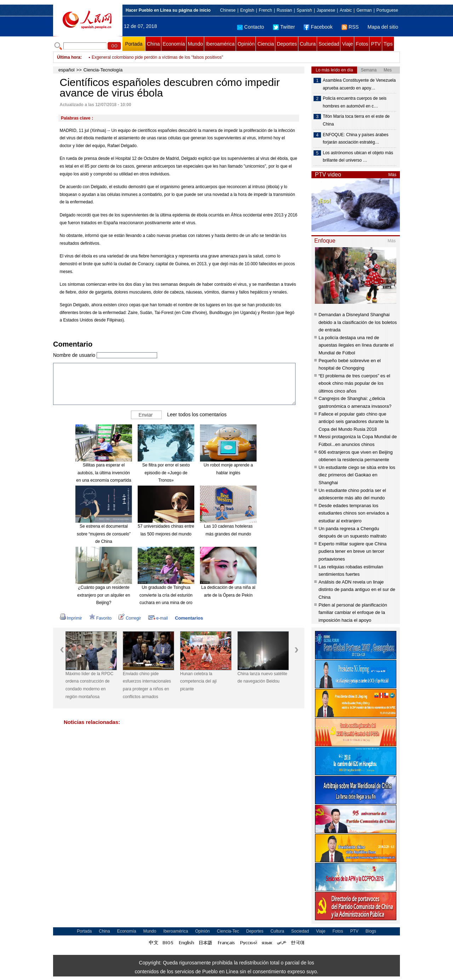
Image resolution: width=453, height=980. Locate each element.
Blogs (371, 931)
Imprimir (71, 618)
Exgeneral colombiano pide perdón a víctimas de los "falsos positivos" (157, 57)
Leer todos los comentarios (197, 414)
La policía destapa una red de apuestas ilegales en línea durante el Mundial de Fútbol (356, 345)
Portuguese (387, 10)
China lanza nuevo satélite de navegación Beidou (262, 678)
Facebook (318, 27)
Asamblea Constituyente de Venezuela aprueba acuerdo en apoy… (359, 84)
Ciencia (266, 44)
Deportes (287, 44)
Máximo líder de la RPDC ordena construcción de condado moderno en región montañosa (89, 685)
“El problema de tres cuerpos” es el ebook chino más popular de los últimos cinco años (354, 383)
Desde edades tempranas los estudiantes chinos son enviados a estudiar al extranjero (354, 513)
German (364, 10)
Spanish (304, 10)
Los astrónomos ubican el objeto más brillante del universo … (358, 157)
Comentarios (189, 618)
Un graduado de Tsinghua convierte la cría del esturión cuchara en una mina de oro (166, 595)
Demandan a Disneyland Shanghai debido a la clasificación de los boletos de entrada (358, 322)
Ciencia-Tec (228, 931)
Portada (134, 44)
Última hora (69, 57)
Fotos (362, 44)
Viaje (347, 44)
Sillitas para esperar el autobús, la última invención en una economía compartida (104, 473)
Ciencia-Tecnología (103, 70)
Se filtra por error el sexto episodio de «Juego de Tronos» (166, 473)
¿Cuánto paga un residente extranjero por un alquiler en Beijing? (104, 595)
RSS (350, 27)
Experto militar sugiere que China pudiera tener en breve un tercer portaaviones (352, 551)
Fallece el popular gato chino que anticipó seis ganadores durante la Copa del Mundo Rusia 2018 (354, 422)
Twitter (284, 27)
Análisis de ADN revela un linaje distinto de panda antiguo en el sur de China (357, 590)
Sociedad (329, 44)
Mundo (196, 44)
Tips (388, 44)
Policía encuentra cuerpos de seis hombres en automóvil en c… (355, 102)
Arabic (346, 10)
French (265, 10)
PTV (376, 44)
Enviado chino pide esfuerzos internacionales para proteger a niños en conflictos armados (147, 685)
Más (392, 175)
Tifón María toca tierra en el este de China (356, 120)
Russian (284, 10)
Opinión (246, 44)
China (153, 44)
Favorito (100, 618)
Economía (174, 44)
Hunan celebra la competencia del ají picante (198, 681)
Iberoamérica (220, 44)
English (247, 10)
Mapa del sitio (383, 27)
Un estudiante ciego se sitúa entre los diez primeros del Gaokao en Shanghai (357, 475)
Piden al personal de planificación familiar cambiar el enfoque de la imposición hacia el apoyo (353, 613)
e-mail (158, 618)
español (67, 70)
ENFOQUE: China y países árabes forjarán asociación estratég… (355, 139)
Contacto (251, 27)
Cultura (308, 44)
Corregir (130, 618)
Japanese (326, 10)
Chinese (228, 10)
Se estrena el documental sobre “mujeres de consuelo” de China (104, 534)
